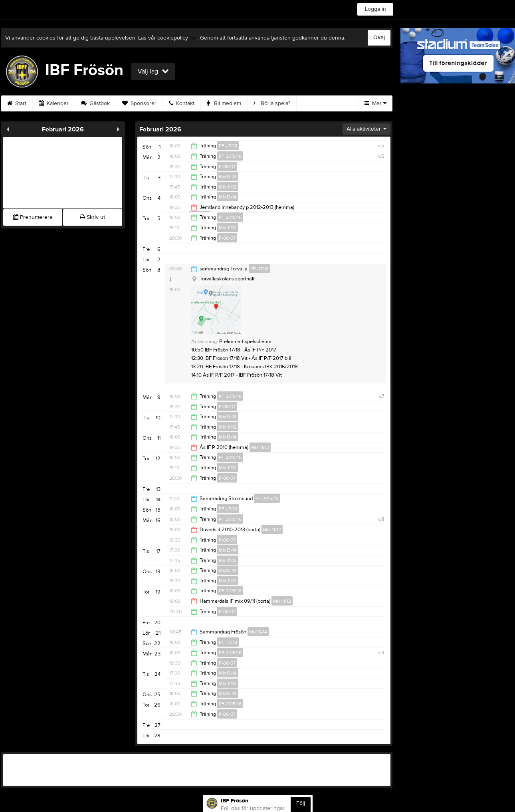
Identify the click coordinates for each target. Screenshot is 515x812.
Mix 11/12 (228, 187)
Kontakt (182, 103)
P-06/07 (227, 167)
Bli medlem (224, 103)
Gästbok (95, 103)
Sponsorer (139, 103)
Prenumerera (33, 217)
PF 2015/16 (230, 156)
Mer (375, 103)
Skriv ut (92, 217)
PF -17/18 (228, 146)
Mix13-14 (228, 177)
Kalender (54, 103)
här (193, 38)
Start (17, 103)
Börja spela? (272, 103)
